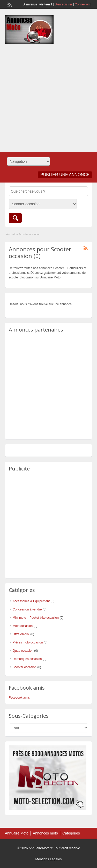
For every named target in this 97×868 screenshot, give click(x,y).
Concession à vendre (27, 609)
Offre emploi (21, 634)
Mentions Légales (49, 859)
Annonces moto (45, 833)
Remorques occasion (27, 659)
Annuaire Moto (17, 833)
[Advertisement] (48, 96)
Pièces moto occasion (28, 642)
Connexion (83, 4)
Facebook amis (19, 698)
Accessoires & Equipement (31, 601)
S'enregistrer (63, 4)
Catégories (71, 833)
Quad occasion (23, 651)
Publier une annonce (65, 175)
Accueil (11, 234)
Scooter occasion (25, 667)
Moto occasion (23, 626)
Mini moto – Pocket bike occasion (36, 618)
